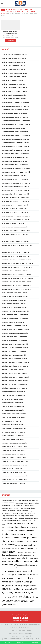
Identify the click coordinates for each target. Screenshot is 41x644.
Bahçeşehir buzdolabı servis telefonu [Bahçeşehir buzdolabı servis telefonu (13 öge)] (24, 513)
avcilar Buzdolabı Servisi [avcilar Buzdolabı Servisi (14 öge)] (26, 500)
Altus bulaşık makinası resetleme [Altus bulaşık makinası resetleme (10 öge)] (10, 501)
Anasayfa (4, 13)
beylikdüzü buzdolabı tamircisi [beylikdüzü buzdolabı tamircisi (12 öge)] (17, 521)
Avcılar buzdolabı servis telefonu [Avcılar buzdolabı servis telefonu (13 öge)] (19, 506)
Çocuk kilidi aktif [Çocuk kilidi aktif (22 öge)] (9, 604)
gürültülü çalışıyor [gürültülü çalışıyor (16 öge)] (25, 589)
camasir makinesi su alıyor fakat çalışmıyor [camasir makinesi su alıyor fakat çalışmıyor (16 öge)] (23, 568)
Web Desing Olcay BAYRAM (20, 621)
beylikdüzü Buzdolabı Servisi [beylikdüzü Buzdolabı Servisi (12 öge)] (20, 518)
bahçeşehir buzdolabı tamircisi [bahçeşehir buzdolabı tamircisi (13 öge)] (11, 516)
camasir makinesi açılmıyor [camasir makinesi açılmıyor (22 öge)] (17, 523)
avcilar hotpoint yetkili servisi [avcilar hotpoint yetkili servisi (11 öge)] (22, 503)
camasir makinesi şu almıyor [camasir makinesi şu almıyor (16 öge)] (19, 586)
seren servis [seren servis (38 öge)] (19, 597)
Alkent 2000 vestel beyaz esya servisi (11, 32)
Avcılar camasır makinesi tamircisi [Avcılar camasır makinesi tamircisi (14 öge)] (17, 511)
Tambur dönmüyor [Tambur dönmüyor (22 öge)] (28, 601)
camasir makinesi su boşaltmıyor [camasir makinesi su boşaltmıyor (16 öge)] (13, 571)
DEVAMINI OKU (11, 40)
